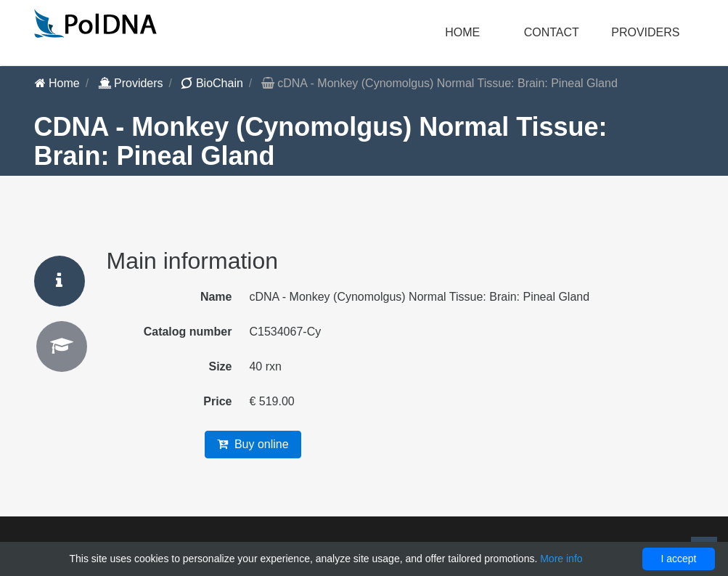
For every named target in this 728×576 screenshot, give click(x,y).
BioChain (212, 83)
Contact (552, 32)
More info (561, 559)
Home (462, 32)
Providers (131, 83)
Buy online (253, 444)
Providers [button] (645, 32)
